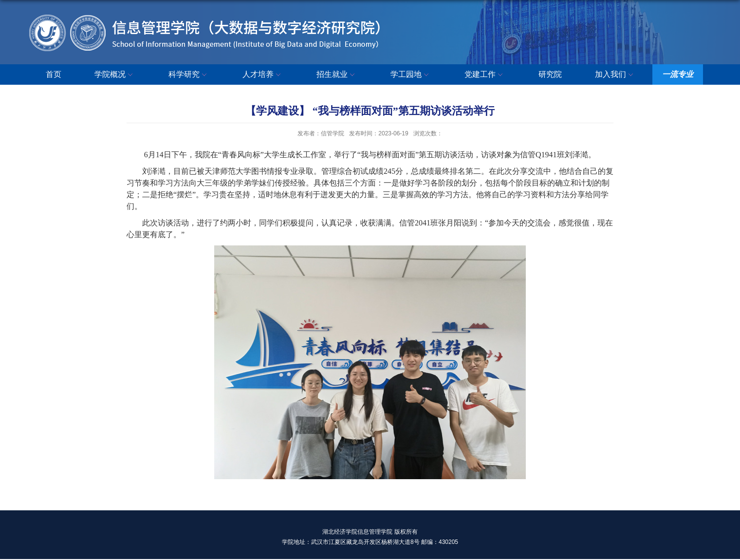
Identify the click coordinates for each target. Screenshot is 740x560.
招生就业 (337, 75)
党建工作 (485, 75)
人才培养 (263, 75)
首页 (54, 74)
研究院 (550, 74)
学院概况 (115, 75)
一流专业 (678, 74)
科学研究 (189, 75)
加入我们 (615, 75)
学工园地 (411, 75)
